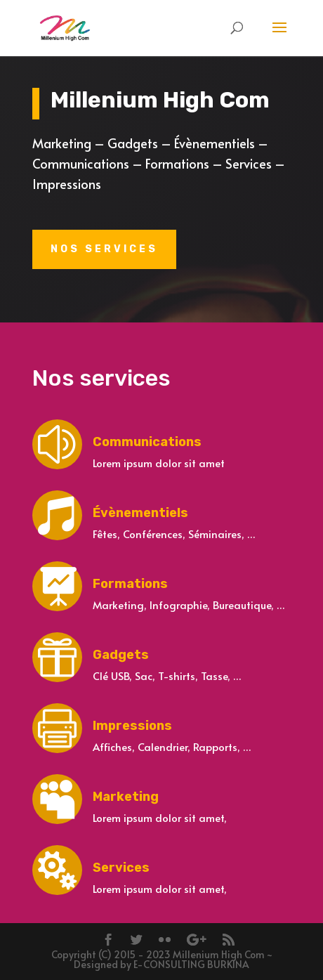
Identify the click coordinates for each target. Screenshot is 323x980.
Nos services (104, 249)
